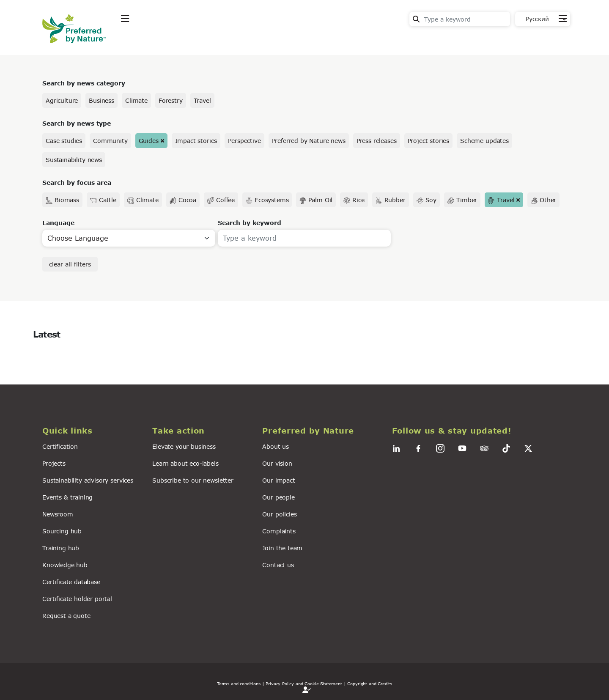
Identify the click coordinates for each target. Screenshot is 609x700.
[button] (92, 431)
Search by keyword (250, 223)
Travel (202, 100)
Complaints (279, 531)
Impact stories (196, 141)
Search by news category (84, 83)
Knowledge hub (65, 565)
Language (58, 223)
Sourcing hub (62, 531)
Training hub (61, 548)
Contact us (278, 565)
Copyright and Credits (370, 684)
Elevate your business (184, 446)
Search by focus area (77, 183)
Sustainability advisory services (88, 480)
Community (110, 141)
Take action (184, 40)
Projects (54, 463)
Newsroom (58, 514)
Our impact (278, 480)
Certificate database (71, 582)
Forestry (171, 100)
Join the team (282, 548)
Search (416, 19)
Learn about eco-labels (185, 463)
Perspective (244, 141)
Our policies (279, 514)
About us (276, 446)
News (231, 40)
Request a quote (66, 616)
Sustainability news (74, 160)
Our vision (277, 463)
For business (279, 40)
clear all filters (70, 264)
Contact (554, 39)
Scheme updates (484, 141)
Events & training (67, 497)
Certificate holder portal (77, 599)
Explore (134, 40)
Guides (149, 141)
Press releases (377, 141)
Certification (60, 446)
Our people (278, 497)
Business (101, 100)
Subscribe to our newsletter (193, 480)
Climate (136, 100)
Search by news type (77, 123)
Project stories (429, 141)
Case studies (64, 141)
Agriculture (62, 100)
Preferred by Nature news (309, 141)
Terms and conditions (239, 684)
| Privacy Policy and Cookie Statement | (304, 684)
